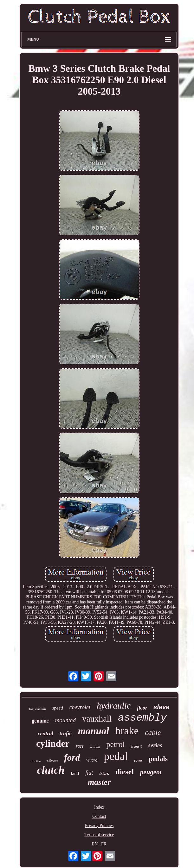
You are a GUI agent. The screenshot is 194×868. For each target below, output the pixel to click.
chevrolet (80, 707)
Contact (99, 816)
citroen (53, 760)
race (80, 746)
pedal (116, 756)
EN (95, 844)
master (99, 782)
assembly (142, 718)
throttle (36, 761)
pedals (158, 759)
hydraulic (114, 706)
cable (153, 733)
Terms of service (99, 835)
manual (94, 731)
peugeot (151, 772)
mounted (65, 720)
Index (99, 807)
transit (137, 746)
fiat (89, 773)
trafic (66, 733)
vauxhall (97, 719)
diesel (124, 772)
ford (72, 757)
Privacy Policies (99, 826)
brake (127, 731)
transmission (38, 709)
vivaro (92, 760)
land (75, 773)
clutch (51, 770)
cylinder (53, 743)
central (45, 733)
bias (104, 774)
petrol (115, 744)
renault (95, 747)
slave (161, 707)
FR (104, 844)
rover (138, 760)
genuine (40, 721)
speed (57, 708)
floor (142, 708)
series (155, 745)
